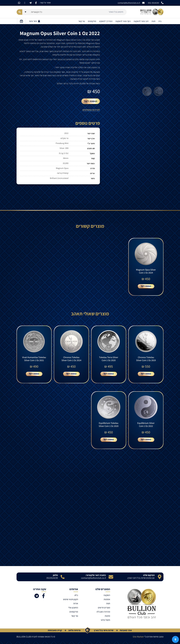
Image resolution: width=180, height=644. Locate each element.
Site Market (138, 639)
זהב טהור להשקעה (141, 21)
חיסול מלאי (105, 622)
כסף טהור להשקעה (123, 21)
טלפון (55, 578)
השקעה (107, 598)
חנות (153, 21)
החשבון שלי (73, 610)
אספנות (107, 602)
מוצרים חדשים (104, 610)
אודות (76, 606)
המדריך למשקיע (106, 21)
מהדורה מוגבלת (103, 614)
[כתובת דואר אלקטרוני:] (111, 579)
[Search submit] (19, 12)
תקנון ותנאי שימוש (71, 602)
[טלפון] (63, 579)
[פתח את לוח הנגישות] (175, 639)
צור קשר (82, 21)
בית (160, 21)
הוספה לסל (91, 101)
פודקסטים (92, 21)
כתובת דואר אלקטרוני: (96, 578)
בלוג (76, 598)
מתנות (107, 618)
